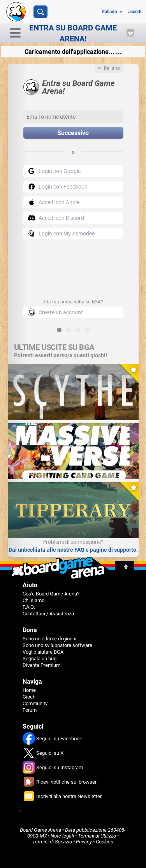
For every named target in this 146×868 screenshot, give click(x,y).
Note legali (62, 836)
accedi (135, 12)
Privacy (84, 842)
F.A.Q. (29, 607)
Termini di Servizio (52, 842)
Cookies (105, 842)
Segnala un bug (40, 659)
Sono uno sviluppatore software (57, 645)
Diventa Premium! (42, 665)
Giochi (30, 697)
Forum (30, 710)
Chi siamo (33, 600)
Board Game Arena (40, 830)
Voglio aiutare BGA (43, 652)
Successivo (73, 133)
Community (35, 703)
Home (29, 690)
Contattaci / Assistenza (48, 614)
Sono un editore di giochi (49, 639)
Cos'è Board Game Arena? (51, 594)
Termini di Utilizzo (97, 836)
